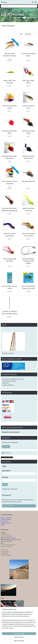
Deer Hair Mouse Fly (28, 181)
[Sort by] (28, 34)
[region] (19, 621)
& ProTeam (8, 518)
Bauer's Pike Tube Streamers (10, 82)
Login (5, 485)
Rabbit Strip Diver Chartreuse (28, 209)
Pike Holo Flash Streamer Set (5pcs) (10, 55)
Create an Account (8, 506)
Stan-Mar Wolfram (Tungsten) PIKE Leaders (28, 261)
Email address (6, 471)
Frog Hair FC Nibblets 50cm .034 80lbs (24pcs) (10, 312)
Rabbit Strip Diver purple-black (10, 235)
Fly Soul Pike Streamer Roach (28, 55)
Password (5, 477)
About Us (3, 518)
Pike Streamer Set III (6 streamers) (10, 182)
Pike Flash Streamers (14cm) (10, 107)
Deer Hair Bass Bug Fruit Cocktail (28, 235)
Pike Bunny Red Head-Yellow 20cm (10, 157)
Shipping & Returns (5, 523)
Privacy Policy (4, 521)
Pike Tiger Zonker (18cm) (28, 82)
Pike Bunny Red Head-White (10, 132)
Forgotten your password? (10, 489)
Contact (3, 525)
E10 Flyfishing (6, 453)
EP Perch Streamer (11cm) (28, 107)
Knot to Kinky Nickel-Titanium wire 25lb (28, 287)
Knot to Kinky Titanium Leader (10, 287)
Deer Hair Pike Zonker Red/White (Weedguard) (10, 209)
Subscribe (6, 447)
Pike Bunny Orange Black (28, 132)
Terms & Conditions (6, 519)
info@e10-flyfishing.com (10, 538)
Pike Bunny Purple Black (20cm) (28, 157)
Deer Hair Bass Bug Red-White (10, 260)
